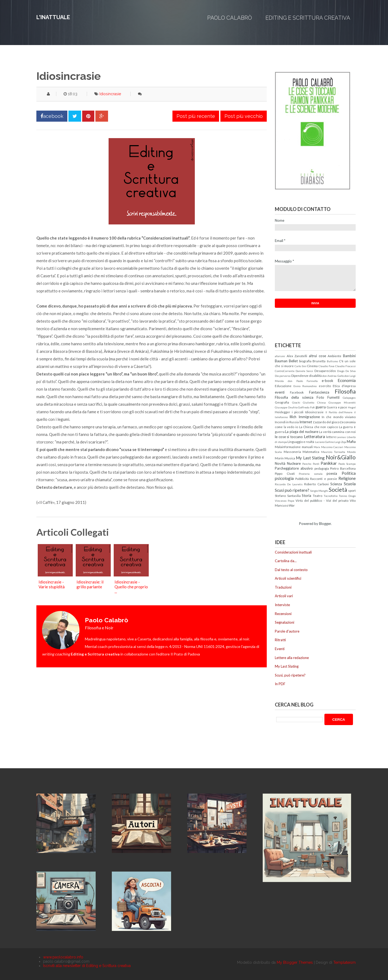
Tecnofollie (331, 496)
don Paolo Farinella (303, 381)
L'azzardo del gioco (326, 422)
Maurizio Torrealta (333, 452)
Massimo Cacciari (332, 447)
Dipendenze (300, 375)
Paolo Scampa (347, 464)
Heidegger (283, 412)
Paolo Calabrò (230, 18)
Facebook (297, 392)
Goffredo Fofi (306, 407)
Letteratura (314, 436)
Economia (347, 380)
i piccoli (298, 412)
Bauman (281, 361)
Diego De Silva (346, 371)
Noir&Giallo (341, 457)
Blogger (325, 524)
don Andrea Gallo (333, 376)
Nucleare (294, 463)
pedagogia (322, 468)
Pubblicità (302, 479)
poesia (332, 473)
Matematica (311, 452)
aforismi (280, 356)
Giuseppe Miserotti (342, 402)
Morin (279, 458)
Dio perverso (283, 376)
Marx (317, 447)
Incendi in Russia (287, 422)
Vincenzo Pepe (285, 501)
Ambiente (335, 356)
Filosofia (345, 391)
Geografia (282, 402)
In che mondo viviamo (339, 417)
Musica (290, 458)
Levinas (341, 437)
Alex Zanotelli (297, 356)
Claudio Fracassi (345, 366)
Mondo (351, 452)
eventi (280, 392)
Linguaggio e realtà (301, 442)
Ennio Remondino (305, 386)
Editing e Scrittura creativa (308, 18)
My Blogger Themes (295, 962)
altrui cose (317, 356)
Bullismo (332, 361)
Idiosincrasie (110, 94)
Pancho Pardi (311, 464)
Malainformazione (288, 447)
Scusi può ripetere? (292, 490)
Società (338, 489)
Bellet (293, 361)
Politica (349, 473)
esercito (325, 386)
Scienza (336, 484)
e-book (328, 381)
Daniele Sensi (304, 371)
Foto (320, 397)
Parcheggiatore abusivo (294, 468)
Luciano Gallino (324, 442)
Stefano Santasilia (288, 496)
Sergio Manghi (319, 491)
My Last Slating (310, 458)
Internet (306, 422)
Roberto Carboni (316, 484)
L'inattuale (53, 17)
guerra (321, 407)
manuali (307, 447)
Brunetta (319, 361)
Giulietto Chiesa (314, 402)
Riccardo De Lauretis (289, 484)
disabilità (315, 375)
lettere (331, 437)
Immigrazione (309, 417)
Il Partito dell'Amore (339, 412)
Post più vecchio (244, 116)
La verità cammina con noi (337, 432)
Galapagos (349, 398)
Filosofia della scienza (294, 397)
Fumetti (333, 397)
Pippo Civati (285, 473)
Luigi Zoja (340, 442)
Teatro (318, 496)
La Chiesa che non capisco (319, 427)
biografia (305, 361)
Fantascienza (319, 392)
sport (352, 490)
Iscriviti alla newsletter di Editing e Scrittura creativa (87, 966)
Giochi (296, 402)
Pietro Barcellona (343, 468)
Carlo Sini (300, 366)
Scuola (350, 484)
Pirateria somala (311, 474)
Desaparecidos (325, 371)
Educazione (283, 386)
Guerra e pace (337, 407)
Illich (293, 417)
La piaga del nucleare (302, 432)
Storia (306, 496)
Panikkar (329, 463)
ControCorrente (285, 371)
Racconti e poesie (323, 479)
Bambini (349, 356)
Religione (347, 478)
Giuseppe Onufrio (286, 407)
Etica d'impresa (344, 386)
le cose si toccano (289, 437)
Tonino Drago (347, 496)
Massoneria (292, 452)
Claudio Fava (326, 366)
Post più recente (196, 116)
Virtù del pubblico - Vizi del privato (322, 500)
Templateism (344, 962)
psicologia (284, 478)
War (292, 505)
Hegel (352, 407)
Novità (280, 463)
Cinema (312, 366)
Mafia (351, 442)
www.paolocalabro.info (63, 957)
